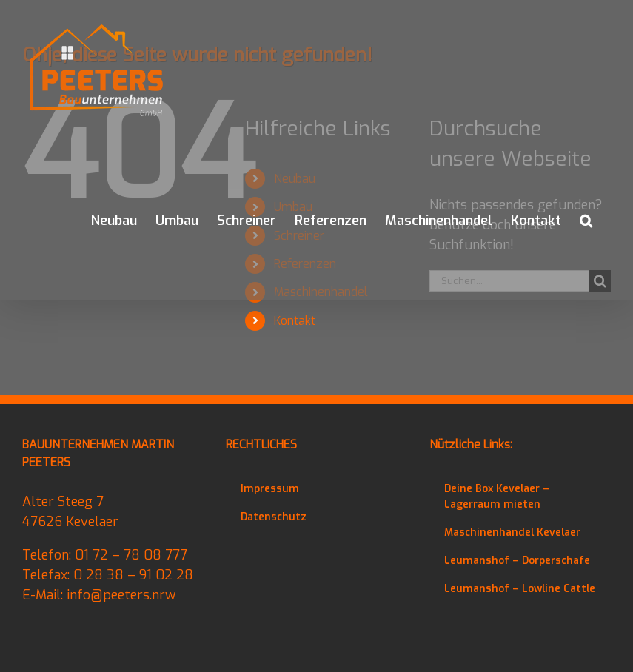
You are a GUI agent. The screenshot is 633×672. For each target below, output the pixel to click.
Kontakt (295, 321)
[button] (586, 221)
